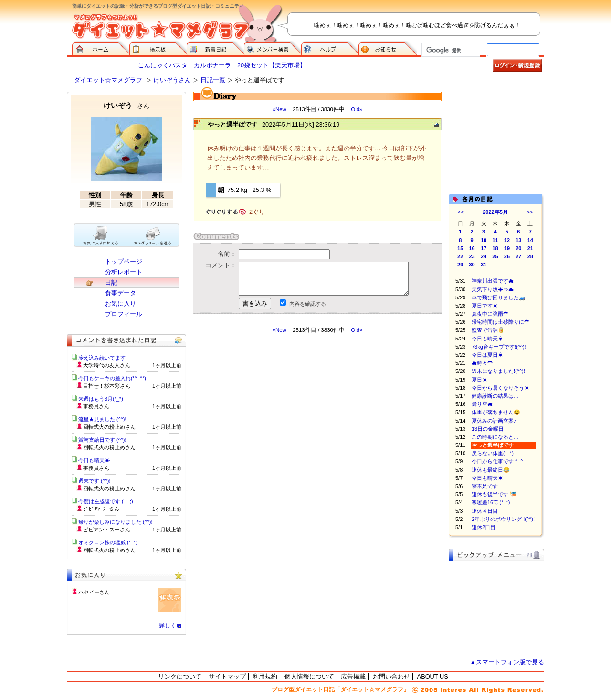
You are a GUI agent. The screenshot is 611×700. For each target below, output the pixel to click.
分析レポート (124, 272)
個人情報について (309, 676)
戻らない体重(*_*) (493, 453)
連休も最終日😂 (496, 470)
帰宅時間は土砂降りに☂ (500, 322)
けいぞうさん (172, 80)
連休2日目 (484, 527)
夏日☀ (479, 380)
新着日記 (215, 48)
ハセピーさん (94, 592)
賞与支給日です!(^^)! (106, 440)
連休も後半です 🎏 (494, 494)
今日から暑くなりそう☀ (500, 388)
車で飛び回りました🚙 (504, 297)
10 (484, 240)
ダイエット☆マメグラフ (108, 80)
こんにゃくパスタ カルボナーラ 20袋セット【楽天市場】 (222, 65)
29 (460, 265)
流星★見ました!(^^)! (102, 419)
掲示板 (158, 48)
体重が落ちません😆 (496, 412)
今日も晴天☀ (487, 339)
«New (279, 109)
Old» (357, 109)
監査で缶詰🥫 (488, 330)
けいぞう (126, 105)
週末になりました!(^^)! (498, 371)
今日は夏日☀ (487, 355)
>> (530, 212)
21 (530, 248)
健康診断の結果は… (495, 396)
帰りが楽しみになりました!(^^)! (116, 522)
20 (518, 248)
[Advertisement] (283, 420)
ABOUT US (433, 676)
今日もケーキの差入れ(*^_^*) (112, 378)
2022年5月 (495, 212)
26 (507, 256)
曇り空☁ (482, 404)
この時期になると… (495, 437)
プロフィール (124, 314)
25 (495, 256)
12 (507, 240)
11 (495, 240)
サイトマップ (227, 676)
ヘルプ (330, 48)
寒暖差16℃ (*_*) (491, 502)
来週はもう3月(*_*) (101, 399)
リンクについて (180, 676)
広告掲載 (353, 676)
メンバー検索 (273, 48)
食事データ (121, 293)
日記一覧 (213, 80)
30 (472, 265)
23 (472, 256)
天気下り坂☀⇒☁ (493, 289)
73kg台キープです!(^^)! (501, 347)
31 (484, 265)
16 (472, 248)
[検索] (450, 50)
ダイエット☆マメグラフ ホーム (101, 48)
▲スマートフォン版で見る (507, 662)
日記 (111, 282)
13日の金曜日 (488, 429)
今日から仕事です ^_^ (497, 461)
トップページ (124, 261)
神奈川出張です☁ (493, 281)
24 (484, 256)
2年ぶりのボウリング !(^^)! (503, 519)
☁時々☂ (482, 363)
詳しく (168, 626)
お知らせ (388, 48)
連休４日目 (485, 511)
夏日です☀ (485, 306)
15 (460, 248)
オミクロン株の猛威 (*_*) (108, 542)
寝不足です (485, 486)
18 (495, 248)
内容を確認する (308, 304)
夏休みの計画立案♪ (494, 421)
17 (484, 248)
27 (518, 256)
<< (460, 212)
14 (530, 240)
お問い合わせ (391, 676)
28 (530, 256)
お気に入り (121, 303)
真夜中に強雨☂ (490, 314)
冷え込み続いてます (102, 358)
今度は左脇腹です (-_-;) (106, 501)
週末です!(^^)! (95, 481)
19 (507, 248)
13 (518, 240)
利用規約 (265, 676)
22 (460, 256)
